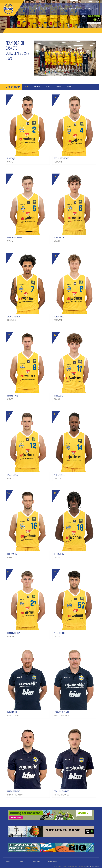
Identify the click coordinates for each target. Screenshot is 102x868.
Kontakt (88, 9)
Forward (37, 86)
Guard (48, 86)
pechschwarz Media (92, 867)
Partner (72, 9)
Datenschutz (53, 862)
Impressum (36, 862)
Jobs (96, 9)
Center (59, 86)
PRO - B (55, 9)
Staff (69, 86)
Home (36, 9)
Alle (27, 86)
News (80, 9)
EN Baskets (46, 9)
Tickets (63, 9)
